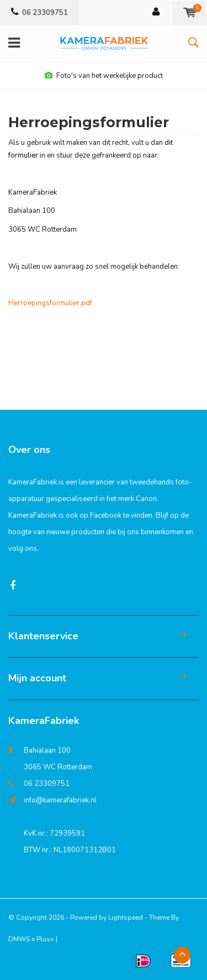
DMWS (19, 939)
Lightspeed (126, 918)
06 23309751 (39, 13)
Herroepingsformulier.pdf (50, 303)
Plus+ (45, 939)
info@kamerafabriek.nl (60, 800)
